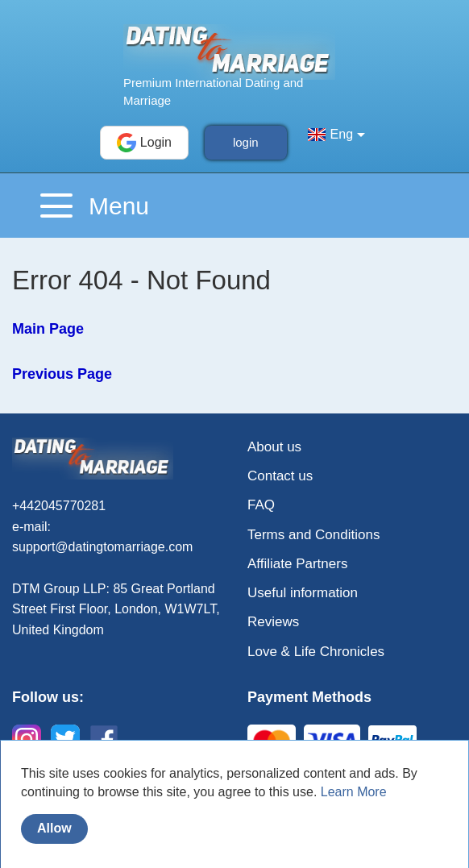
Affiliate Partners (297, 564)
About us (274, 447)
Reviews (273, 622)
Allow (54, 828)
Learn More (354, 792)
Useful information (303, 593)
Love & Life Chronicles (316, 652)
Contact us (280, 476)
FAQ (261, 505)
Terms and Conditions (313, 535)
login (246, 142)
